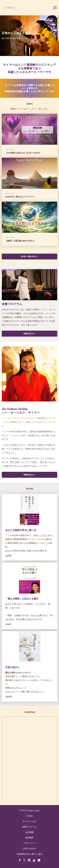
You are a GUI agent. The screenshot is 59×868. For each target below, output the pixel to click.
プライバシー (30, 843)
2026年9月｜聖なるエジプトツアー (20, 197)
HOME (29, 816)
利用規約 (30, 838)
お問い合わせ (30, 849)
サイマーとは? (29, 821)
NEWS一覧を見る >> (30, 256)
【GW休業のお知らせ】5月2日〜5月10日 (23, 153)
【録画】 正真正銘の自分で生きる (20, 241)
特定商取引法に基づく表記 (30, 854)
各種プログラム (30, 827)
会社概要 (30, 832)
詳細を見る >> (30, 334)
